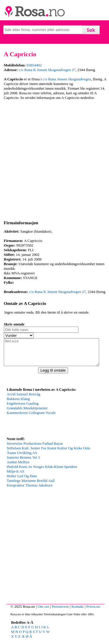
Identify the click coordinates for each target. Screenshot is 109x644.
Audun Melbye (18, 467)
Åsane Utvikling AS (22, 458)
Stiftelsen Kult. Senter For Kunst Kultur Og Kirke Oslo (49, 453)
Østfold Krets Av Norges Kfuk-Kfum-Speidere (42, 472)
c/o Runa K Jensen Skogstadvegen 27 (47, 70)
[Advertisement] (54, 159)
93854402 (34, 65)
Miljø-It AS (15, 476)
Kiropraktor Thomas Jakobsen (30, 490)
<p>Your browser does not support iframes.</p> (50, 419)
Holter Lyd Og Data (22, 481)
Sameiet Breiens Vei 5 (23, 463)
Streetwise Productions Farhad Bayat (35, 449)
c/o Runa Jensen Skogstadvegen (67, 79)
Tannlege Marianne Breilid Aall (31, 486)
